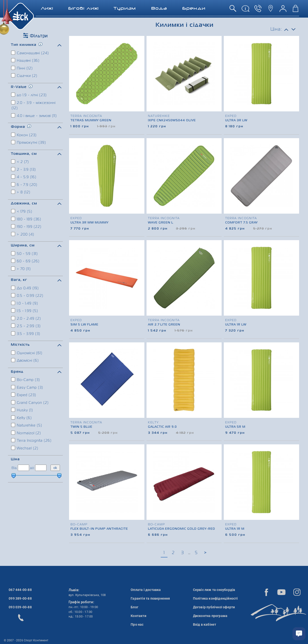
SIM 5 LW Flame (84, 325)
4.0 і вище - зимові (34, 115)
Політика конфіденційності (215, 598)
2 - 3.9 (24, 169)
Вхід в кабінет (205, 624)
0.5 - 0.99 (27, 295)
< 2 (20, 162)
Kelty (22, 418)
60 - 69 (26, 261)
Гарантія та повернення (150, 598)
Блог (135, 607)
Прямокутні (29, 142)
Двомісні (25, 360)
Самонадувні (30, 53)
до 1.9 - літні (29, 95)
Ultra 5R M (235, 427)
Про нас (137, 624)
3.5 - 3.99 (26, 333)
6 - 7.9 (24, 184)
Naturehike (27, 425)
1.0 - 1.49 (25, 303)
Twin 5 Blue (81, 427)
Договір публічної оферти (214, 607)
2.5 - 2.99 (26, 326)
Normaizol (26, 433)
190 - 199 (26, 226)
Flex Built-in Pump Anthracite (99, 529)
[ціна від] (23, 468)
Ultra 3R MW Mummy (90, 223)
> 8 (21, 192)
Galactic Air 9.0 (162, 427)
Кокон (24, 135)
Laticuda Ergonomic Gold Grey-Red (182, 529)
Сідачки (24, 75)
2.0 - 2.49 (26, 318)
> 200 (23, 234)
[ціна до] (41, 468)
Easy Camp (27, 387)
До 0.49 (25, 288)
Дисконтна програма (210, 616)
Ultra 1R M (235, 529)
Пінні (22, 68)
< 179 (22, 211)
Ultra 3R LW (236, 121)
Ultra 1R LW (236, 325)
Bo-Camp (26, 380)
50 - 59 (25, 253)
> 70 (21, 269)
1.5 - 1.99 (25, 311)
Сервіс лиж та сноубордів (214, 590)
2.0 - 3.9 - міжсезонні (34, 105)
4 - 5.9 (24, 177)
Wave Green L (161, 223)
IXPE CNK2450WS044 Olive (172, 121)
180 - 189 (26, 219)
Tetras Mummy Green (91, 121)
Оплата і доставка (146, 590)
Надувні (26, 60)
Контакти (138, 616)
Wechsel (25, 448)
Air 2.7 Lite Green (164, 325)
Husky (22, 410)
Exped (24, 395)
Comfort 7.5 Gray (241, 223)
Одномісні (27, 353)
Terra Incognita (32, 440)
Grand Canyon (30, 402)
